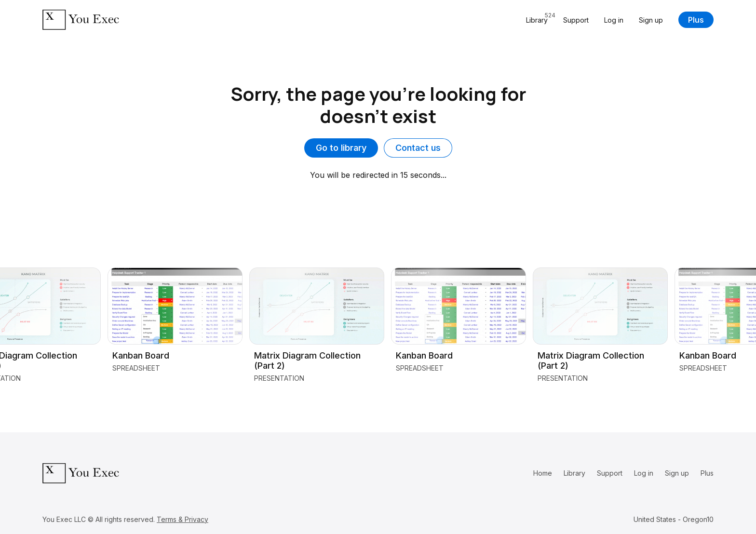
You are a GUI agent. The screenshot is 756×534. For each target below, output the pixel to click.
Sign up (651, 20)
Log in (614, 20)
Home (543, 473)
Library (574, 473)
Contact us (418, 148)
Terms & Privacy (182, 519)
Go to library (341, 148)
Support (576, 20)
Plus (696, 20)
